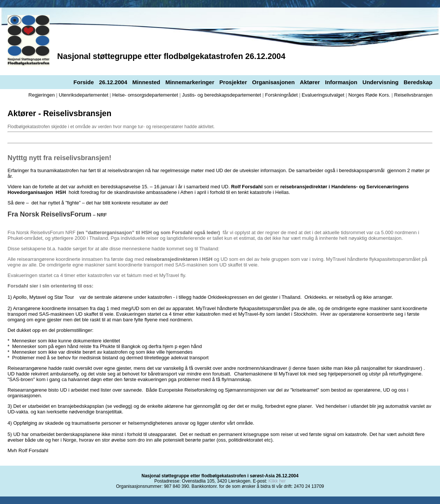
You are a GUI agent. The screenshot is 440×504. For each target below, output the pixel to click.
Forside (83, 82)
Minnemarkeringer (190, 82)
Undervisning (381, 82)
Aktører (310, 82)
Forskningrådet (281, 95)
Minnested (146, 82)
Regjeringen (42, 95)
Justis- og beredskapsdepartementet (222, 95)
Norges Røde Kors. (369, 95)
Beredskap (418, 82)
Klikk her (277, 481)
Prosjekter (233, 82)
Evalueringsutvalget (323, 95)
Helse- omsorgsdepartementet (145, 95)
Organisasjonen (273, 82)
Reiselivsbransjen (413, 95)
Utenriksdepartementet (83, 95)
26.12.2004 (113, 82)
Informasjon (341, 82)
